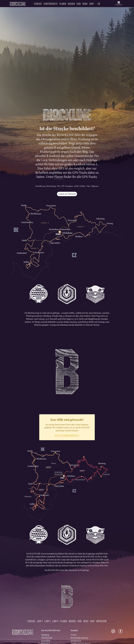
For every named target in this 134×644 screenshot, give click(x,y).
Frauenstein (46, 641)
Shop (91, 4)
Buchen (71, 4)
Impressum (101, 621)
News (85, 4)
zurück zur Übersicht (67, 194)
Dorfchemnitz (47, 638)
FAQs (79, 4)
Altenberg (45, 635)
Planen (63, 4)
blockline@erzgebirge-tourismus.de (80, 639)
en (99, 4)
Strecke (38, 4)
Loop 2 (48, 621)
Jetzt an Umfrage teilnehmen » (67, 435)
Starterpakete (51, 4)
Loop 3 (55, 621)
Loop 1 (40, 621)
